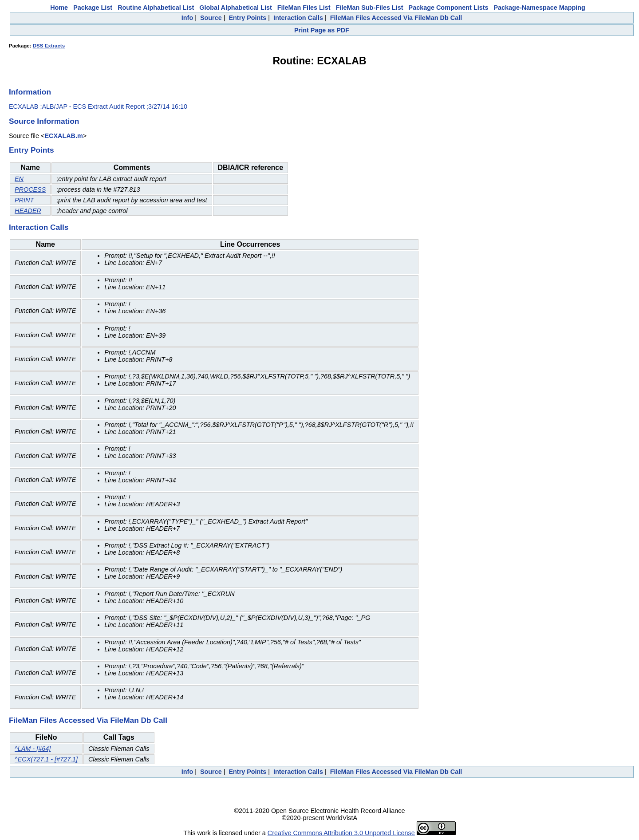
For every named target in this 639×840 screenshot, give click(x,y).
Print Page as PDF (322, 30)
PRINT (24, 200)
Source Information (44, 121)
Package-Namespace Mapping (540, 8)
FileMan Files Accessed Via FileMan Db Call (396, 18)
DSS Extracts (49, 46)
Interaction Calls (298, 18)
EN (19, 179)
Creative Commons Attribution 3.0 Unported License (341, 833)
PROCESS (30, 189)
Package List (93, 8)
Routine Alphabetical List (156, 8)
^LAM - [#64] (33, 749)
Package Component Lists (449, 8)
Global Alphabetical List (235, 8)
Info (187, 18)
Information (30, 92)
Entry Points (247, 18)
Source (211, 18)
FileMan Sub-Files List (370, 8)
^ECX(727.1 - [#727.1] (46, 759)
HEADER (28, 211)
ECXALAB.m (63, 136)
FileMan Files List (304, 8)
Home (59, 8)
